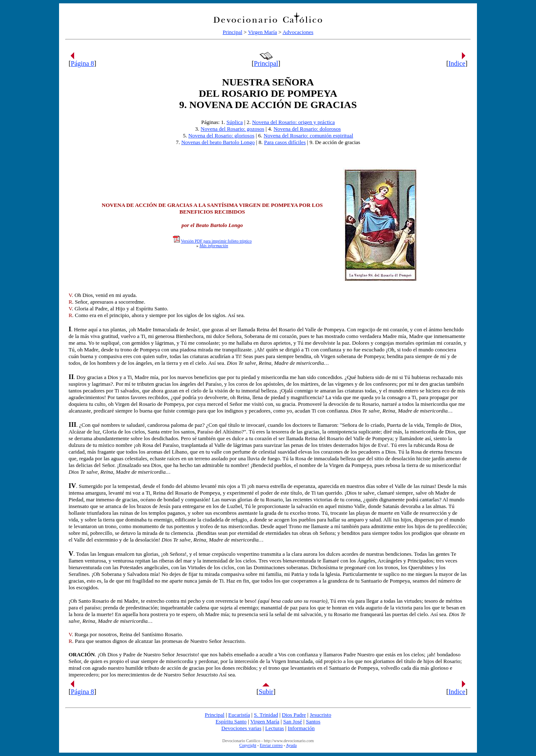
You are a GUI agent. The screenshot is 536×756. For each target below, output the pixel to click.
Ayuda (291, 745)
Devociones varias (242, 728)
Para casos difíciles (285, 142)
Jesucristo (321, 715)
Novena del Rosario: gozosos (232, 129)
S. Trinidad (266, 715)
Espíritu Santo (231, 721)
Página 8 (82, 63)
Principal (233, 32)
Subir (266, 692)
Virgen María (262, 32)
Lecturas (274, 728)
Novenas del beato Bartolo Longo (218, 142)
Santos (313, 721)
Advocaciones (298, 32)
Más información (214, 246)
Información (301, 728)
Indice (457, 63)
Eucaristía (239, 715)
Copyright (248, 745)
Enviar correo (271, 745)
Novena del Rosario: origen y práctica (293, 122)
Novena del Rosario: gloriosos (222, 135)
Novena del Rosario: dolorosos (307, 129)
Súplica (235, 122)
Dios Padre (294, 715)
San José (292, 721)
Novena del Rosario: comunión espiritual (309, 135)
